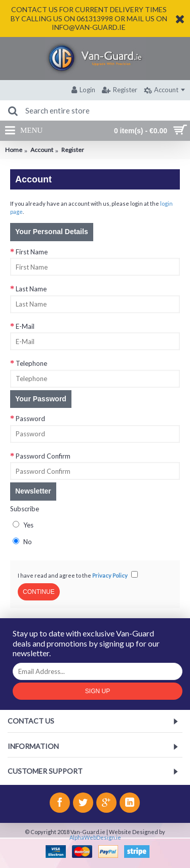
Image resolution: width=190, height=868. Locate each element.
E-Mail (25, 326)
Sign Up (98, 691)
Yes (23, 525)
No (22, 542)
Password (30, 419)
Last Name (31, 289)
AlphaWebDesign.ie (95, 837)
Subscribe (25, 509)
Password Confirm (43, 456)
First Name (32, 252)
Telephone (31, 363)
